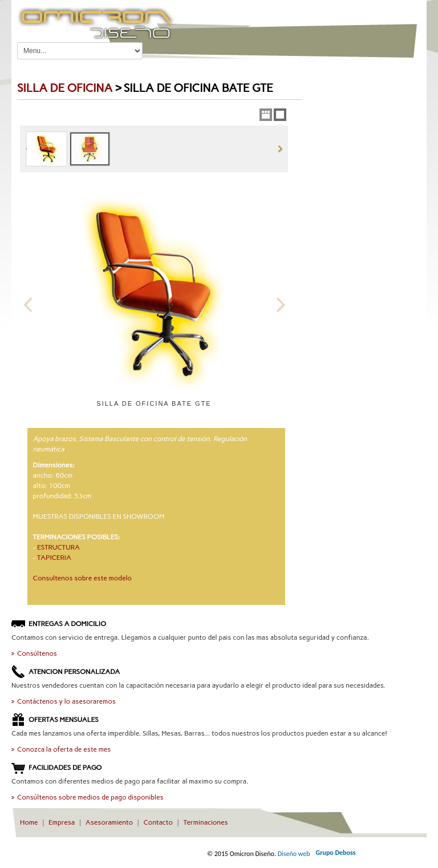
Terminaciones (205, 822)
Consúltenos (37, 653)
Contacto (158, 822)
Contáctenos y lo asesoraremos (66, 701)
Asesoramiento (109, 822)
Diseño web (294, 854)
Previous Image (28, 304)
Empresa (62, 822)
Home (29, 822)
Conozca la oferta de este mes (64, 749)
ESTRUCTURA (58, 547)
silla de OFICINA (65, 88)
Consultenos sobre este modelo (82, 578)
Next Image (280, 304)
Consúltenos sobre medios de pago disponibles (90, 797)
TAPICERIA (54, 558)
